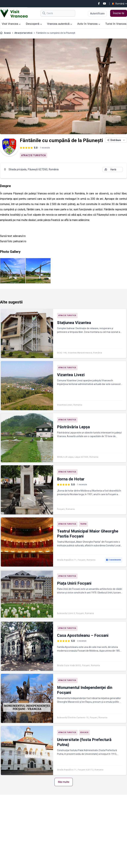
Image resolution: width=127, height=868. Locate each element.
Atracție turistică (23, 33)
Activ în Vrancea (89, 24)
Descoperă (34, 24)
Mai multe (64, 782)
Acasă (7, 33)
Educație (84, 732)
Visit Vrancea (11, 24)
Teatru (83, 524)
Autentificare (97, 14)
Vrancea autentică (60, 24)
